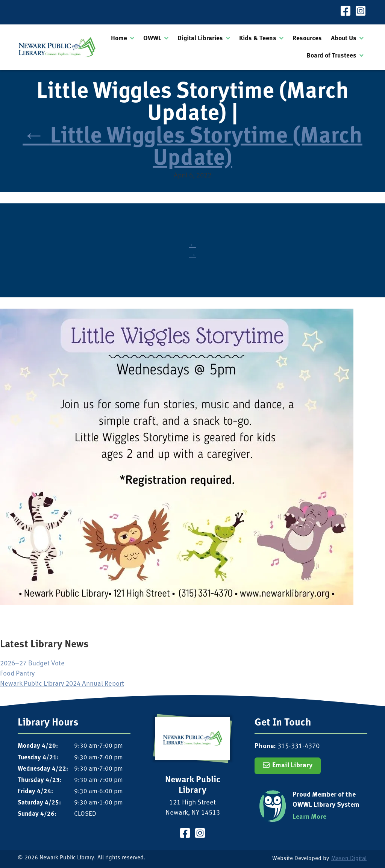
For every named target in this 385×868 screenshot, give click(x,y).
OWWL (152, 39)
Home (119, 39)
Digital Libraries (200, 39)
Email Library (292, 766)
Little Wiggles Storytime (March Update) (192, 148)
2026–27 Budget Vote (32, 664)
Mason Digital (349, 859)
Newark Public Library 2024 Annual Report (62, 684)
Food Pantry (17, 674)
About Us (344, 39)
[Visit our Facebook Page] (346, 12)
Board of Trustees (331, 56)
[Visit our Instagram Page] (361, 12)
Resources (307, 39)
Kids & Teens (258, 39)
